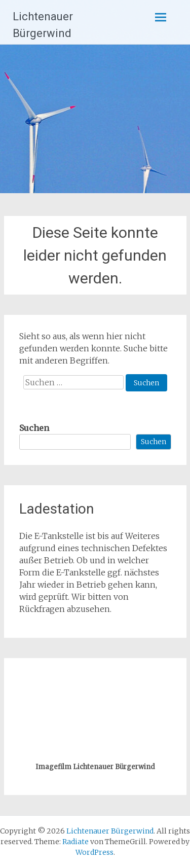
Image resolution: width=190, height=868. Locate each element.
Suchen (34, 428)
